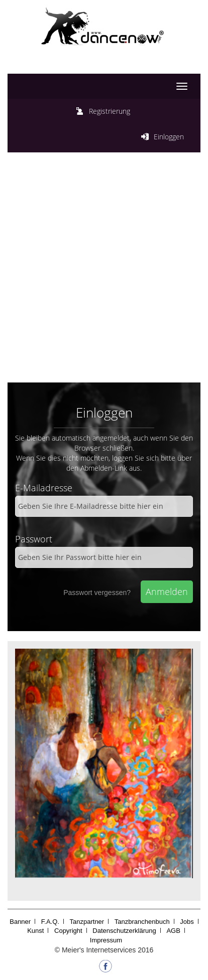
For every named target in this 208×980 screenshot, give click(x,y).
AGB (173, 931)
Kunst (35, 931)
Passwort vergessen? (97, 593)
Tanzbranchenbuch (142, 922)
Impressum (106, 940)
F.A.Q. (50, 922)
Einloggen (169, 137)
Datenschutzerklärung (124, 931)
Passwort (34, 539)
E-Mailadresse (44, 488)
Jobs (187, 922)
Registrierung (110, 111)
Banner (20, 922)
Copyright (68, 931)
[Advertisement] (104, 274)
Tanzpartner (87, 922)
